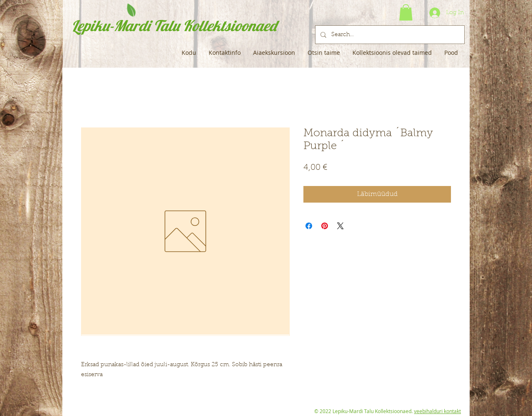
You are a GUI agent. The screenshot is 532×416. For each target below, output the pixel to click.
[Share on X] (340, 226)
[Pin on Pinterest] (325, 226)
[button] (406, 12)
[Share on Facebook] (309, 226)
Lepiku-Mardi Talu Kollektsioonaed (174, 26)
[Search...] (389, 35)
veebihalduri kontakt (437, 411)
